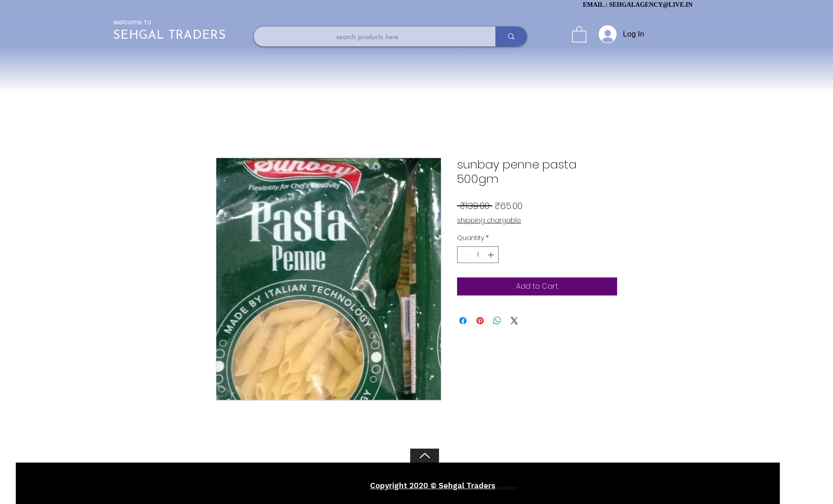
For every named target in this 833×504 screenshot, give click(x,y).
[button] (579, 34)
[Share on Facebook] (463, 321)
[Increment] (492, 255)
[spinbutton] (478, 255)
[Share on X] (514, 321)
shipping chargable (489, 220)
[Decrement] (464, 255)
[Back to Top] (425, 456)
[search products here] (367, 36)
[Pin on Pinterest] (480, 321)
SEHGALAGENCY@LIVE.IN (651, 5)
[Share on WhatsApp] (497, 321)
